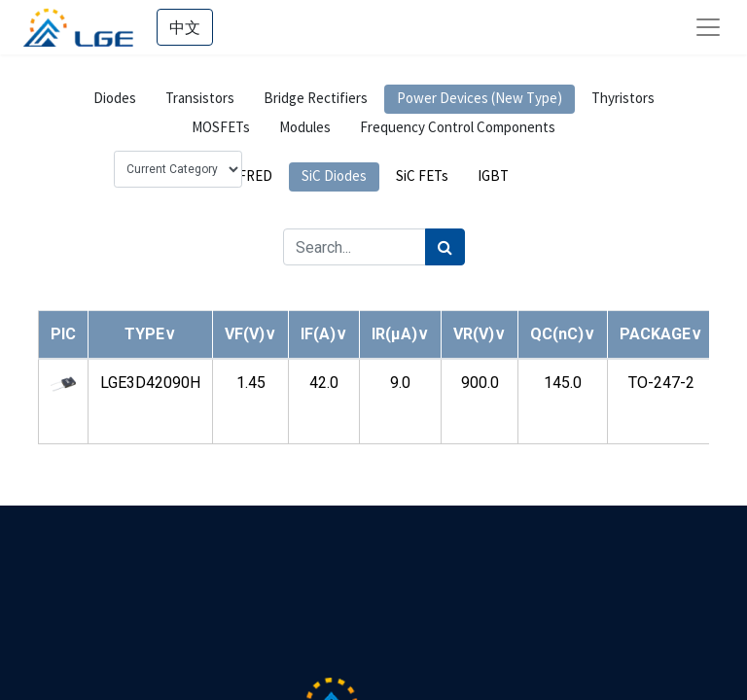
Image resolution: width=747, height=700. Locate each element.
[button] (150, 334)
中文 (185, 27)
